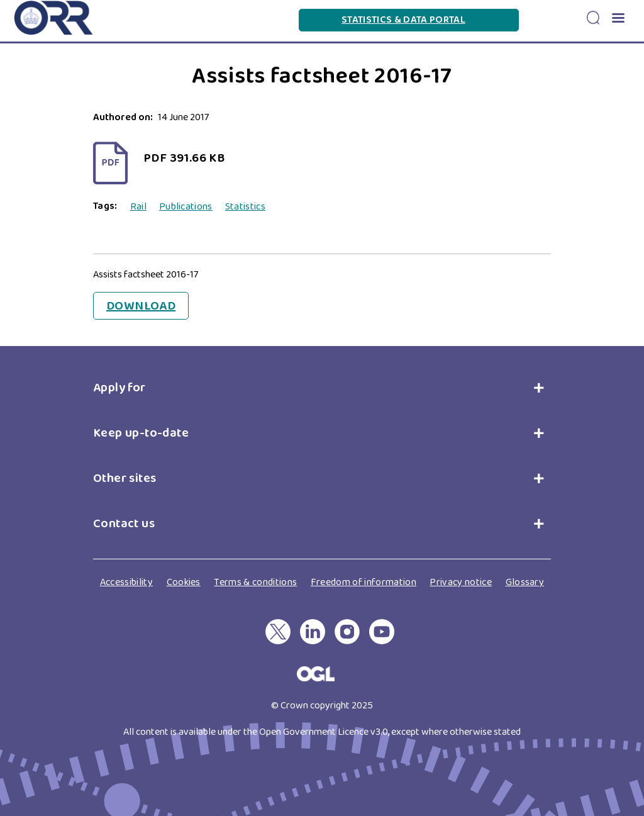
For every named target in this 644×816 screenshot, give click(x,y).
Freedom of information (364, 582)
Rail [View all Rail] (138, 207)
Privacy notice (460, 582)
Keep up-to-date (141, 433)
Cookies (184, 582)
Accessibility (126, 582)
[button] (618, 19)
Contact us (124, 523)
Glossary (525, 582)
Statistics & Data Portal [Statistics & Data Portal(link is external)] (409, 20)
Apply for (122, 388)
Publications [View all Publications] (186, 207)
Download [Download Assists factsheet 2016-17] (141, 306)
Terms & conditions (255, 582)
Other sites (125, 478)
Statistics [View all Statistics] (245, 207)
